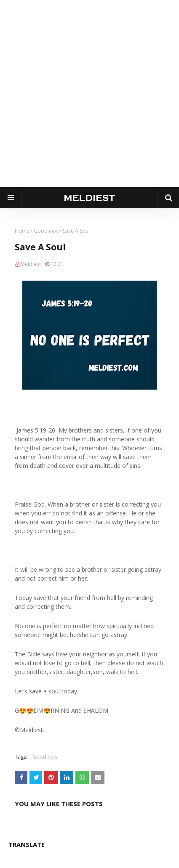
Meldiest (31, 264)
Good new (46, 231)
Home (22, 231)
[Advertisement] (89, 94)
